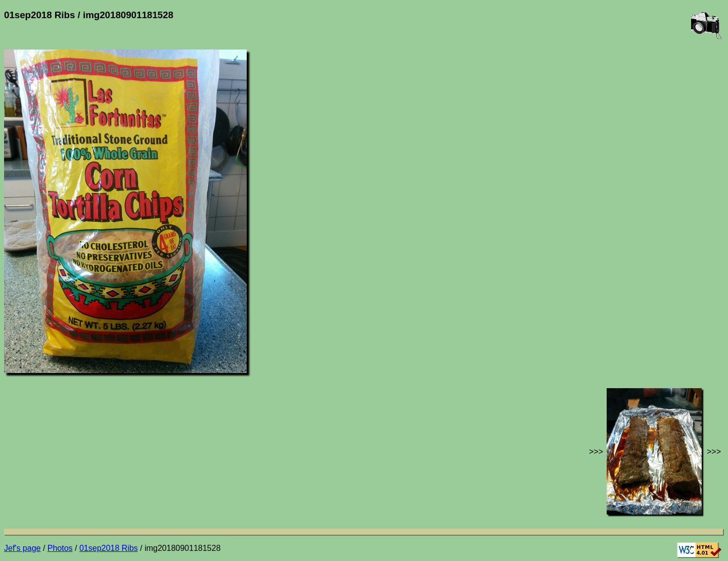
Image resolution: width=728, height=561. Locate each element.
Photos (60, 548)
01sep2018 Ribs (109, 548)
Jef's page (22, 548)
